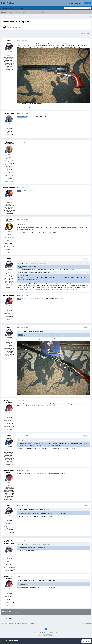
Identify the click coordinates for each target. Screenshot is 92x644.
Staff (24, 12)
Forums (4, 12)
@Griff (19, 191)
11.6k (9, 557)
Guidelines (17, 12)
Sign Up (87, 3)
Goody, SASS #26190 (9, 402)
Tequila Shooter (9, 188)
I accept (86, 641)
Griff (10, 26)
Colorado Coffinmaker (9, 220)
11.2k (9, 234)
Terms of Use (22, 642)
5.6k (9, 416)
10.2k (9, 157)
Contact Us (51, 632)
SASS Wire (18, 28)
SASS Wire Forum (9, 3)
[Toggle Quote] (19, 263)
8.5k (9, 54)
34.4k (9, 127)
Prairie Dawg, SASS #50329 (9, 143)
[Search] (72, 8)
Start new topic (85, 34)
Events (10, 12)
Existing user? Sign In (76, 3)
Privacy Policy (43, 632)
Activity (11, 8)
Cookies (57, 632)
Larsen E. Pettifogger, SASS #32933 (9, 542)
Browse (5, 9)
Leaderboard (40, 12)
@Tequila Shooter (22, 117)
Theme (35, 632)
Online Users (31, 12)
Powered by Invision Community (46, 636)
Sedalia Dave (9, 113)
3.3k (9, 201)
